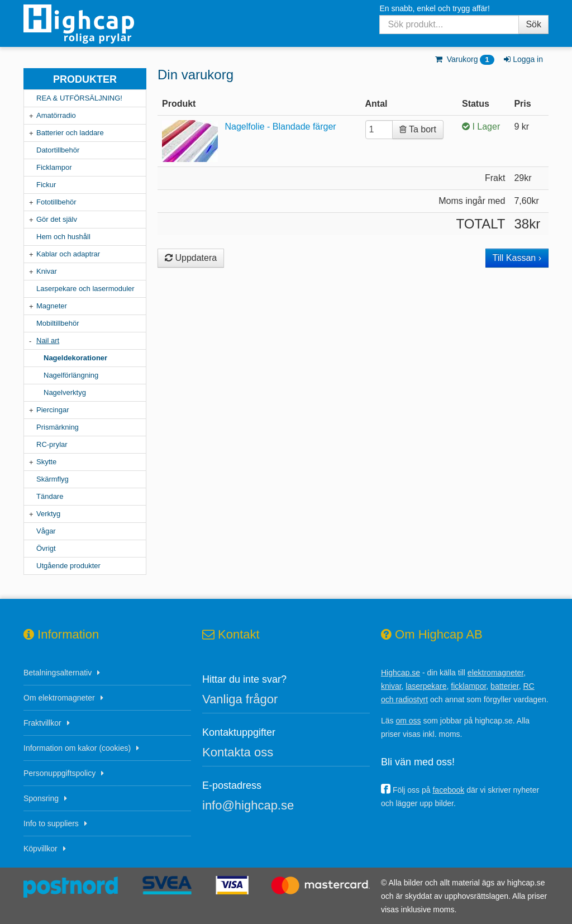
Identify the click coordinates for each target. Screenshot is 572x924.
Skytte (46, 462)
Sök (533, 24)
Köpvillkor (40, 849)
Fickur (46, 185)
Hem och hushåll (63, 237)
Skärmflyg (53, 479)
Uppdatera (191, 258)
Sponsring (41, 798)
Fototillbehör (56, 202)
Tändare (50, 496)
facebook (448, 790)
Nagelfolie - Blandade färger (280, 127)
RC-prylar (52, 444)
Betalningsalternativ (58, 673)
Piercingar (53, 410)
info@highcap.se (248, 805)
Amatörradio (56, 115)
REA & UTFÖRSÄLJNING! (79, 98)
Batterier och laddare (70, 133)
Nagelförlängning (71, 375)
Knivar (47, 271)
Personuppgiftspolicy (59, 773)
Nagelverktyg (65, 392)
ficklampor (468, 686)
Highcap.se (401, 673)
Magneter (52, 306)
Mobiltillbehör (58, 323)
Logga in (523, 59)
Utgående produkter (68, 566)
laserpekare (426, 686)
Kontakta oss (238, 752)
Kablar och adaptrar (68, 254)
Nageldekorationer (75, 358)
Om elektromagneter (59, 698)
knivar (391, 686)
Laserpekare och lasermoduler (85, 289)
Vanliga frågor (240, 699)
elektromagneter (495, 673)
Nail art (48, 340)
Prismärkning (58, 427)
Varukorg (464, 59)
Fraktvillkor (42, 723)
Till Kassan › (517, 258)
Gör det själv (57, 219)
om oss (408, 721)
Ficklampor (54, 167)
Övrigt (46, 548)
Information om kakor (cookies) (77, 748)
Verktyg (48, 514)
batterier (505, 686)
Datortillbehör (58, 150)
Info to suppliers (51, 823)
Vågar (46, 531)
